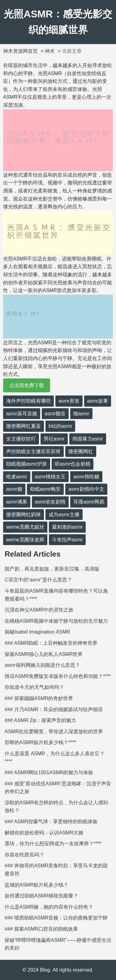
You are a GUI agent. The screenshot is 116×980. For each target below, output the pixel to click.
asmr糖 (14, 489)
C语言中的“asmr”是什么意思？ (38, 580)
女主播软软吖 (21, 439)
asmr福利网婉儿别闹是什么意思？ (42, 665)
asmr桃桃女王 (50, 477)
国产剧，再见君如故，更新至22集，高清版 (52, 569)
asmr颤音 (55, 414)
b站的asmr (60, 426)
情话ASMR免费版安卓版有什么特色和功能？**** (58, 676)
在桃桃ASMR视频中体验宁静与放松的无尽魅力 (56, 621)
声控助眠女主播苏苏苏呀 (33, 452)
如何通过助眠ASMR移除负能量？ (41, 896)
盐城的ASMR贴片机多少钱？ (37, 885)
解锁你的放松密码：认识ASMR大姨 (44, 833)
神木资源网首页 (20, 51)
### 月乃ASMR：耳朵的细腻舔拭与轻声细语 (54, 709)
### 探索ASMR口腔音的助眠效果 (41, 929)
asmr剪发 (69, 401)
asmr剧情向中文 (86, 489)
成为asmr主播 (64, 515)
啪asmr (81, 414)
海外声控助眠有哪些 (28, 401)
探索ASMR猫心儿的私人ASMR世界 (44, 654)
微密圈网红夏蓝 (24, 426)
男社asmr (54, 439)
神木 (50, 51)
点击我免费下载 (27, 385)
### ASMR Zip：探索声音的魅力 (40, 720)
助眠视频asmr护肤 (27, 464)
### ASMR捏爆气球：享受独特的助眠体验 (51, 822)
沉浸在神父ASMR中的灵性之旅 (39, 610)
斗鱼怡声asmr (67, 540)
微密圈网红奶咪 (24, 515)
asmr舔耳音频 (22, 414)
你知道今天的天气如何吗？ (34, 687)
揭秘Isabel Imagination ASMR (37, 632)
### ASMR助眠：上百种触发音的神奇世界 (51, 643)
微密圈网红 (81, 452)
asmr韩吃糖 (86, 477)
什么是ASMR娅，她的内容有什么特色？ (49, 907)
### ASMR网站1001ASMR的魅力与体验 (49, 772)
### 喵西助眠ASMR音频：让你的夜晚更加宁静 (56, 918)
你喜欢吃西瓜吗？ (24, 855)
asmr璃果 (17, 502)
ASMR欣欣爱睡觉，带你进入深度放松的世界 (54, 732)
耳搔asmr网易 (89, 502)
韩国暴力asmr (88, 439)
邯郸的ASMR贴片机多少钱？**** (40, 742)
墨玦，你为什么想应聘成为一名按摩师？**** (53, 844)
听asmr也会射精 (73, 464)
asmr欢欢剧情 (50, 502)
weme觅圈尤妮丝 (25, 527)
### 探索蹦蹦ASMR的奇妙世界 (39, 698)
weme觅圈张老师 (25, 540)
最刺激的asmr (67, 527)
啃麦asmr (17, 477)
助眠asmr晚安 (45, 489)
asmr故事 (98, 401)
